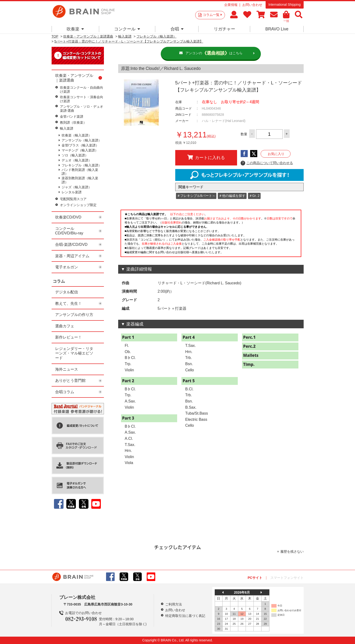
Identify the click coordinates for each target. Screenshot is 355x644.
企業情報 (231, 5)
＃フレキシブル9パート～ (196, 196)
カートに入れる (206, 157)
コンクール (127, 29)
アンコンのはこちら (214, 53)
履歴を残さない (292, 552)
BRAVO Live (277, 29)
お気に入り (276, 154)
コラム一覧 (212, 15)
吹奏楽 (75, 29)
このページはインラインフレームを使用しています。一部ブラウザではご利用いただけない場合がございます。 (211, 235)
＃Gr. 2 (254, 196)
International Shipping (284, 5)
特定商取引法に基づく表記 (185, 616)
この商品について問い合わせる (267, 163)
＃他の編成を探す (232, 196)
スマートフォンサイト (287, 578)
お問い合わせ (252, 5)
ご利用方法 (174, 604)
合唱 (177, 29)
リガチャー (224, 29)
